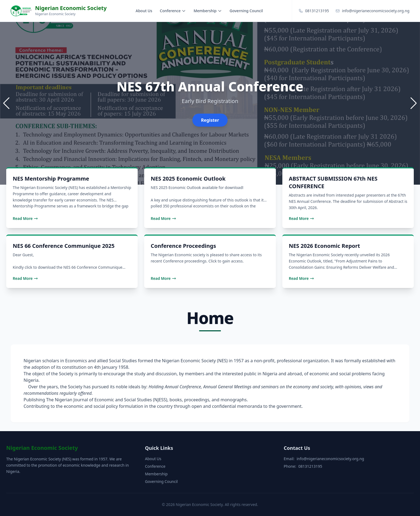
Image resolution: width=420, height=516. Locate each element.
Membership (208, 11)
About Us (144, 11)
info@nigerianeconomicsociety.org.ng (330, 459)
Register (210, 120)
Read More (25, 218)
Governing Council (246, 11)
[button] (414, 103)
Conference (173, 11)
